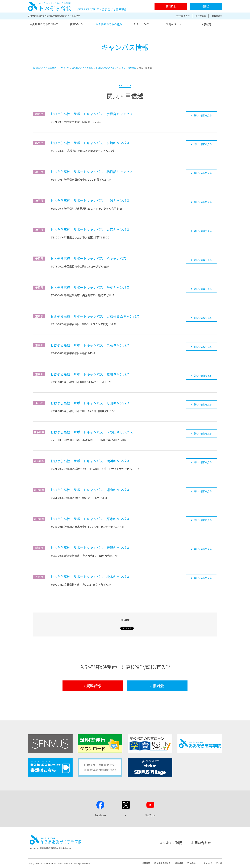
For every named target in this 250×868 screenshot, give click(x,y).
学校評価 (179, 863)
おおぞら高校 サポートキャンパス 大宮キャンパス (90, 230)
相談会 (206, 6)
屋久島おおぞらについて (44, 24)
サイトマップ (206, 863)
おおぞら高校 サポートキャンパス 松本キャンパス (90, 577)
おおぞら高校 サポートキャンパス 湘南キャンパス (90, 490)
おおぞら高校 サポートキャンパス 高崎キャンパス (90, 143)
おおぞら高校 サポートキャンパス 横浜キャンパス (90, 461)
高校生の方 (201, 16)
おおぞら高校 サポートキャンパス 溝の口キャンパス (92, 432)
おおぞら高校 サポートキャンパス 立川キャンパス (90, 374)
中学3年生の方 (183, 16)
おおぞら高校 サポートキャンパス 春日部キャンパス (92, 172)
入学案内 (206, 24)
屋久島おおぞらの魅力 (109, 24)
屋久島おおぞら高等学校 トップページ (51, 68)
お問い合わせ (201, 843)
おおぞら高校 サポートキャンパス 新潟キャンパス (90, 548)
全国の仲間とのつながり (107, 68)
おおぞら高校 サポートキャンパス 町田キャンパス (90, 403)
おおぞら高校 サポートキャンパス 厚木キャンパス (90, 519)
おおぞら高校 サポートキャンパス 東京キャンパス (90, 345)
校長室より (76, 24)
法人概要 (191, 863)
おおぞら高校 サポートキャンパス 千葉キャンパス (90, 287)
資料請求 (171, 6)
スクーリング (141, 24)
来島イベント (174, 24)
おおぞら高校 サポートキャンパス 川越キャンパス (90, 201)
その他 (219, 863)
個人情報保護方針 (162, 863)
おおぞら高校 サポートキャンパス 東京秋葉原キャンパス (95, 316)
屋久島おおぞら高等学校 (77, 6)
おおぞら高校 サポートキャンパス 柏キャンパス (88, 258)
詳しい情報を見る (201, 115)
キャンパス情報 (129, 68)
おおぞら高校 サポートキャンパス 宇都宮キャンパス (92, 114)
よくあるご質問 (171, 843)
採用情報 (146, 863)
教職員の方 (217, 16)
